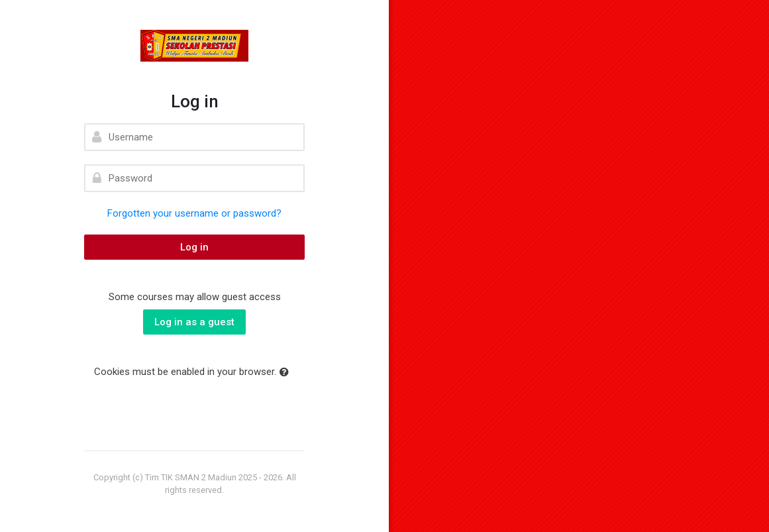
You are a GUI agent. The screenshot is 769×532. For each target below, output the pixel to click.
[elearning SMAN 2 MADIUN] (194, 46)
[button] (287, 373)
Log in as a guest (194, 322)
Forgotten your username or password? (194, 213)
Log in (194, 247)
